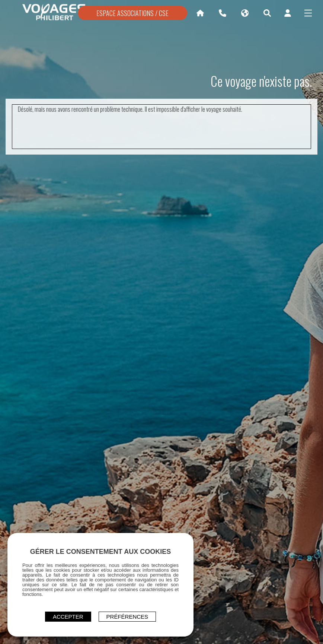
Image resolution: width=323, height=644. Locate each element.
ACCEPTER (68, 617)
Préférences (127, 617)
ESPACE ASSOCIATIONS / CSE (132, 13)
